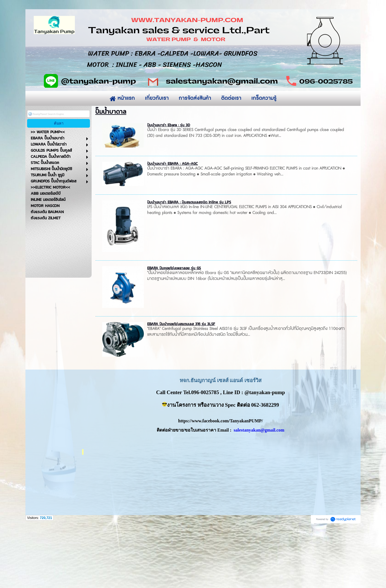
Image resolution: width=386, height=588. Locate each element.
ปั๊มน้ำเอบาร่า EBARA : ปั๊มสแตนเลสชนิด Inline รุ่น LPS (189, 257)
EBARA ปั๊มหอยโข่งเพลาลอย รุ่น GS (174, 323)
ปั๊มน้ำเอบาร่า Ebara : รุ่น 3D (169, 180)
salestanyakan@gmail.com (259, 485)
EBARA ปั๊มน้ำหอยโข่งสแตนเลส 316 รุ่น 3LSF (181, 379)
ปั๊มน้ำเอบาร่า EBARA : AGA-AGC (172, 218)
